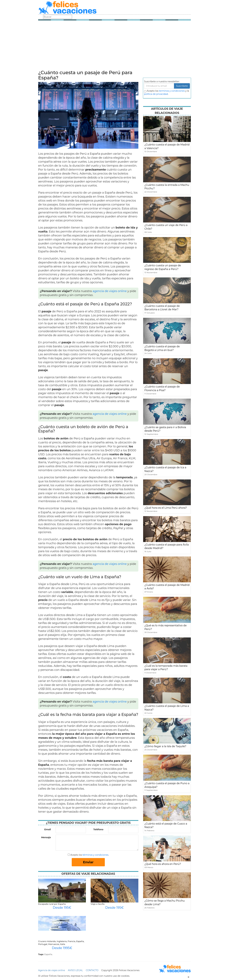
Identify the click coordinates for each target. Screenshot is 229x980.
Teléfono (98, 829)
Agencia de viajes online (52, 970)
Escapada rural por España (52, 904)
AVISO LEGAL (75, 970)
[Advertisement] (114, 46)
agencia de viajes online (110, 291)
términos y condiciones (95, 855)
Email (48, 829)
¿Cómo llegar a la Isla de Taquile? (165, 746)
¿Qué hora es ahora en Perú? (163, 864)
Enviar (88, 862)
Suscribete (182, 86)
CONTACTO (92, 970)
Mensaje (46, 837)
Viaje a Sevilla (98, 904)
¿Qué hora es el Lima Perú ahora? (166, 508)
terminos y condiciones (172, 91)
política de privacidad (156, 94)
